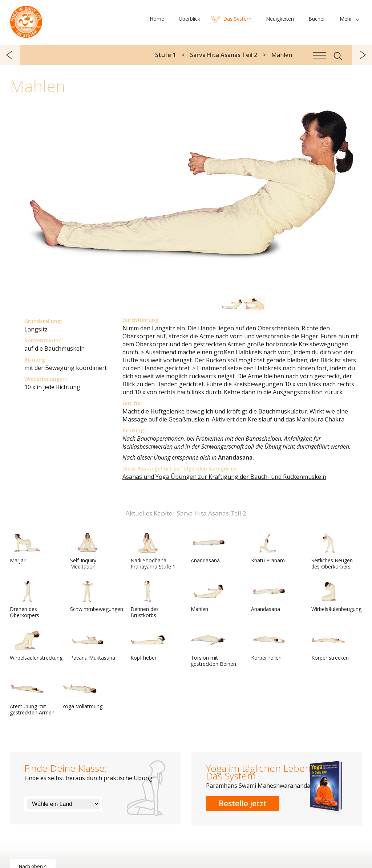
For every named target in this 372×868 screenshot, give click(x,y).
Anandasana (235, 457)
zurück (10, 55)
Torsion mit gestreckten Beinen (213, 648)
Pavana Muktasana (93, 645)
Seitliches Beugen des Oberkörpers (332, 551)
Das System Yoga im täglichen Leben (26, 20)
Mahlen (208, 596)
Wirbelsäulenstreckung (36, 645)
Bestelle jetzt (243, 803)
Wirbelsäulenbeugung (336, 596)
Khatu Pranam (268, 548)
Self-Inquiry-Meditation (88, 551)
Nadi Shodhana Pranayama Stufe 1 (153, 551)
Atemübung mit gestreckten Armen (32, 697)
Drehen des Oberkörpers (27, 600)
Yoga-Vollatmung (82, 694)
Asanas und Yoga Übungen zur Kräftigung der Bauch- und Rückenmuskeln (224, 477)
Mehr (346, 19)
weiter (362, 55)
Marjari (27, 548)
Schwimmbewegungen (97, 596)
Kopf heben (148, 645)
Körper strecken (330, 645)
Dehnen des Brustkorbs (148, 600)
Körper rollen (268, 645)
